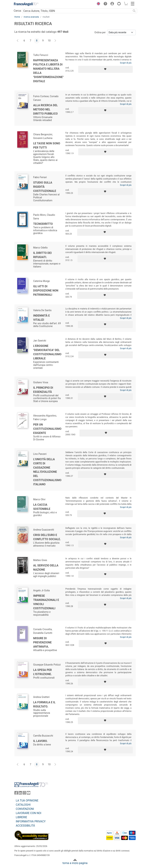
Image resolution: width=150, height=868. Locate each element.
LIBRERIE (22, 817)
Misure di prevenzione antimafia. (43, 642)
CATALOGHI (23, 805)
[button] (98, 4)
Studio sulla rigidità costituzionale (45, 187)
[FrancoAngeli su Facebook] (16, 794)
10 (49, 41)
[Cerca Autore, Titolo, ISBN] (77, 11)
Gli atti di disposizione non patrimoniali (46, 291)
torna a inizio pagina (75, 863)
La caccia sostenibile (42, 507)
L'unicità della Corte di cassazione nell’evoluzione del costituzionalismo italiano (47, 472)
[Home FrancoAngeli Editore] (26, 4)
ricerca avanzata (31, 17)
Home (17, 17)
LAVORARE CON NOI (29, 813)
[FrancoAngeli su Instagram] (24, 794)
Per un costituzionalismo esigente (47, 429)
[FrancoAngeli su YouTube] (29, 794)
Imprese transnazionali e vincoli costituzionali (46, 602)
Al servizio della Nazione (46, 568)
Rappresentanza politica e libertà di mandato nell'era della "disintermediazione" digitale (49, 71)
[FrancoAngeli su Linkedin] (20, 794)
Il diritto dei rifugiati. (43, 255)
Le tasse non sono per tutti (47, 145)
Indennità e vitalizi (42, 318)
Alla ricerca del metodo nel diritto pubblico (46, 109)
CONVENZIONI (25, 809)
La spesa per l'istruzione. (43, 672)
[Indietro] (18, 41)
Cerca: (18, 11)
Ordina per (100, 32)
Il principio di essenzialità (43, 390)
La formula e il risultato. (44, 704)
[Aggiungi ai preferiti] (105, 69)
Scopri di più (126, 63)
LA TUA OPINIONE (27, 801)
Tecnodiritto (43, 224)
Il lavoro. (41, 741)
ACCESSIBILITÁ (25, 826)
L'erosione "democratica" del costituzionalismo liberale (47, 352)
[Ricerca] (134, 11)
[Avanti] (55, 41)
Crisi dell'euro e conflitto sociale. (47, 537)
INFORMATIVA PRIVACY (31, 821)
